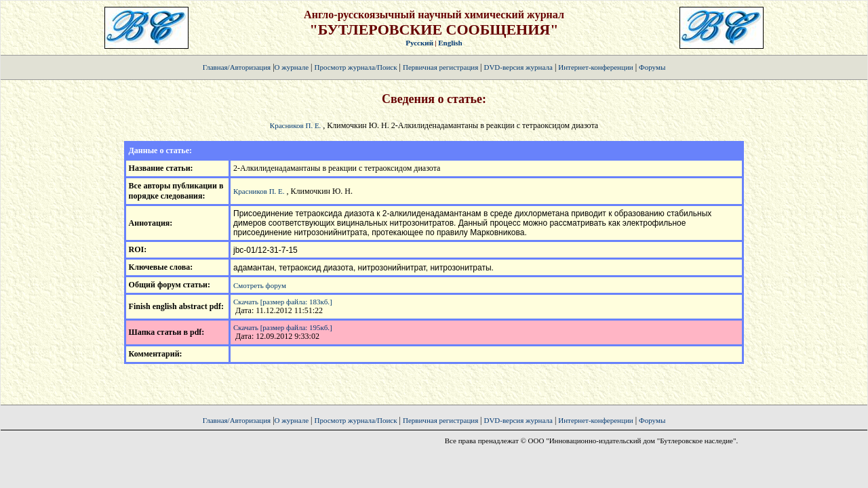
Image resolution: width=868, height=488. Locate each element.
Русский (419, 43)
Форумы (652, 67)
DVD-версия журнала (518, 67)
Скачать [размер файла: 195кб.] (283, 327)
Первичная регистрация (441, 67)
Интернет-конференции (595, 67)
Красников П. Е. (296, 125)
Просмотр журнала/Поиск (355, 67)
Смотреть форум (260, 285)
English (450, 43)
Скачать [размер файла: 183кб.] (283, 302)
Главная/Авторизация (237, 67)
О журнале (292, 67)
